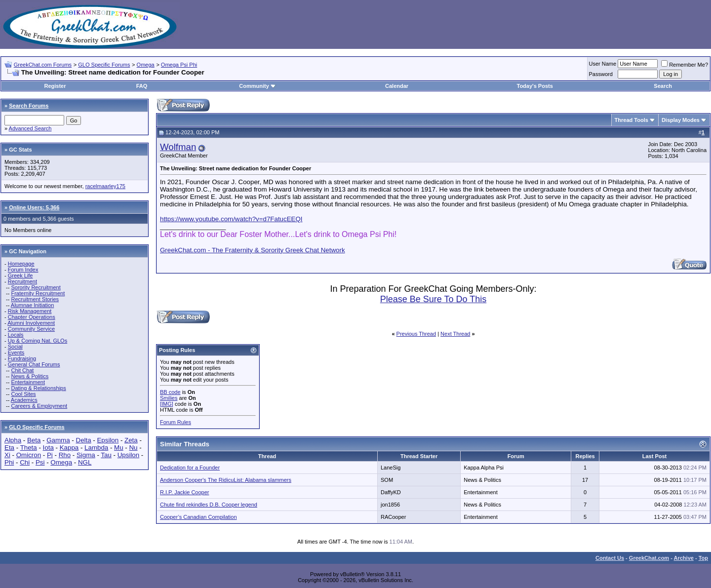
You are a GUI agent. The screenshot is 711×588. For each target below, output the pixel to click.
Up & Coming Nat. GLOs (38, 341)
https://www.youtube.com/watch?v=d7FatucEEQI (231, 219)
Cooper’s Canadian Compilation (198, 517)
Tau (106, 455)
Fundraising (22, 358)
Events (16, 353)
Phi (9, 462)
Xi (7, 455)
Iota (48, 448)
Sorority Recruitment (36, 287)
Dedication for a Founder (190, 468)
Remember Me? (685, 65)
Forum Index (23, 270)
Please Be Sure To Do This (433, 299)
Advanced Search (30, 128)
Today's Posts (534, 86)
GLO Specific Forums (104, 65)
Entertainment (28, 382)
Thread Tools (632, 120)
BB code (170, 392)
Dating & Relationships (38, 388)
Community (257, 86)
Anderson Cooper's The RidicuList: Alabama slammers (226, 480)
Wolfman (178, 147)
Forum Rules (176, 422)
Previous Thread (416, 334)
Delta (84, 440)
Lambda (96, 448)
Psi (40, 462)
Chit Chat (22, 370)
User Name (603, 64)
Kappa (69, 448)
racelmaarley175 (105, 186)
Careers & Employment (39, 406)
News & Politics (30, 376)
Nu (133, 448)
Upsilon (128, 455)
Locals (16, 335)
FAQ (142, 86)
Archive (684, 558)
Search (663, 86)
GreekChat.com (649, 558)
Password (601, 74)
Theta (29, 448)
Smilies (169, 398)
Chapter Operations (32, 317)
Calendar (397, 86)
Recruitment (22, 281)
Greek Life (20, 275)
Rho (65, 455)
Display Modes (681, 120)
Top (703, 558)
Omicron (29, 455)
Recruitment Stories (35, 299)
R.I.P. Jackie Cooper (184, 492)
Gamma (58, 440)
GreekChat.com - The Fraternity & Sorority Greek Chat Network (253, 250)
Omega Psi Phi (179, 65)
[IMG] (167, 404)
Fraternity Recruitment (38, 293)
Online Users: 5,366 (34, 207)
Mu (119, 448)
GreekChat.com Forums (43, 65)
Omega (146, 65)
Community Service (31, 329)
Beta (34, 440)
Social (15, 347)
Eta (9, 448)
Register (55, 86)
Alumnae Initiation (32, 305)
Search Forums (29, 106)
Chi (25, 462)
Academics (24, 400)
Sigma (86, 455)
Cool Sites (23, 394)
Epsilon (108, 440)
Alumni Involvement (31, 323)
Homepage (21, 264)
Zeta (131, 440)
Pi (50, 455)
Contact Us (610, 558)
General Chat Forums (34, 364)
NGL (85, 462)
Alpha (13, 440)
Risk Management (30, 311)
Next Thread (455, 334)
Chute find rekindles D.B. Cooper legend (209, 505)
